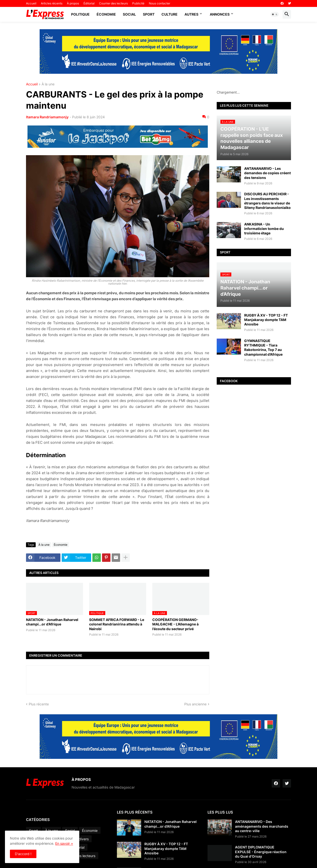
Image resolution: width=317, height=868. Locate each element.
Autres (191, 14)
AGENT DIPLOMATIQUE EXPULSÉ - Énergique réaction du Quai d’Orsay (261, 852)
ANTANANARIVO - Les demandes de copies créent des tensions (267, 173)
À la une (48, 84)
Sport (149, 14)
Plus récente (39, 704)
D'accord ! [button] (23, 854)
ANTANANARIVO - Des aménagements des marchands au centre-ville (262, 826)
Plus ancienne (195, 704)
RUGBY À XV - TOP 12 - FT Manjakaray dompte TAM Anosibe (266, 320)
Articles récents (52, 3)
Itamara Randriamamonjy (47, 117)
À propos (73, 3)
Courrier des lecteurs (113, 3)
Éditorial (89, 3)
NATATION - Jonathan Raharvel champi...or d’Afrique (52, 622)
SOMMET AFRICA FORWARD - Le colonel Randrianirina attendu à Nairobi (117, 624)
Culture (170, 14)
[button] (275, 14)
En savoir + (64, 843)
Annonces (220, 14)
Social (129, 14)
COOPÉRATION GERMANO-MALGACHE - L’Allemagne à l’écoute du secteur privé (175, 624)
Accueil (31, 3)
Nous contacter (159, 3)
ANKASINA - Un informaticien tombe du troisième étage (264, 229)
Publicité (138, 3)
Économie (106, 14)
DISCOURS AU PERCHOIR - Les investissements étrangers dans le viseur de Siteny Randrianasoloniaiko (267, 201)
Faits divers (79, 839)
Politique (80, 14)
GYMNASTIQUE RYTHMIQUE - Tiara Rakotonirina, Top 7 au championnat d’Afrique (263, 347)
